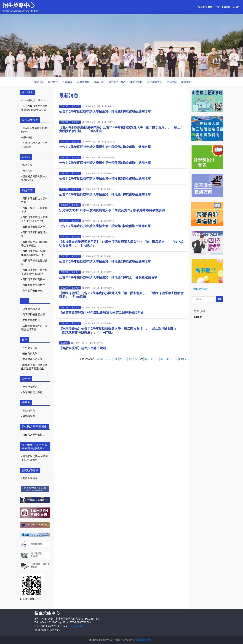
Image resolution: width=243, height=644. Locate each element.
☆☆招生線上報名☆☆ (35, 100)
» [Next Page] (176, 359)
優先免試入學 (30, 354)
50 (167, 359)
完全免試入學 (30, 348)
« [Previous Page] (107, 359)
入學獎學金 (83, 82)
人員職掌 (67, 82)
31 (152, 359)
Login (236, 7)
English (227, 7)
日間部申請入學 (31, 309)
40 (162, 359)
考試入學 (27, 171)
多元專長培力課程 (32, 392)
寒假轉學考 (29, 416)
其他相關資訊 (155, 82)
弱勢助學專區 (30, 478)
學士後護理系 (30, 387)
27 (131, 359)
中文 (218, 7)
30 (147, 359)
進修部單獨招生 (31, 320)
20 (121, 359)
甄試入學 (27, 165)
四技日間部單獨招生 (34, 279)
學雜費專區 (136, 82)
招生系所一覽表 (117, 82)
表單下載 (99, 82)
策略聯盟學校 (200, 289)
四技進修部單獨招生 (34, 285)
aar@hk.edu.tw (78, 626)
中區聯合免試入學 (32, 359)
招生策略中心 (19, 5)
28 (136, 359)
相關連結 (172, 82)
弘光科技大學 (206, 7)
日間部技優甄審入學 (34, 314)
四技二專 (64, 106)
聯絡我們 (186, 82)
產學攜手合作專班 (32, 291)
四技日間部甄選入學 (34, 227)
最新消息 (39, 82)
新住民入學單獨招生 (34, 435)
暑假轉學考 (29, 411)
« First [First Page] (100, 359)
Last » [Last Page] (183, 359)
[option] (121, 46)
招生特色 (27, 137)
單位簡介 (53, 82)
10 (115, 359)
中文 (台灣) (200, 311)
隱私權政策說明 (143, 640)
